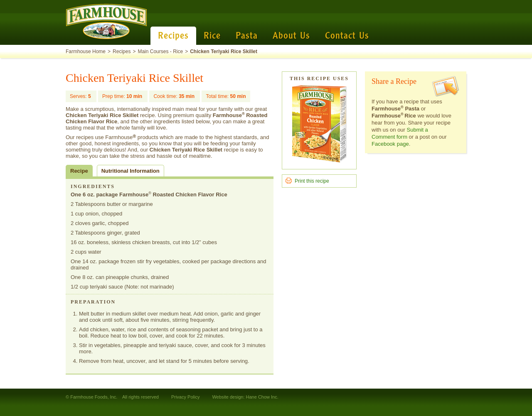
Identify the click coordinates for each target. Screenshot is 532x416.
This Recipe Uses (319, 78)
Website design (228, 397)
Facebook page (390, 144)
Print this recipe (312, 181)
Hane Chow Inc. (262, 397)
